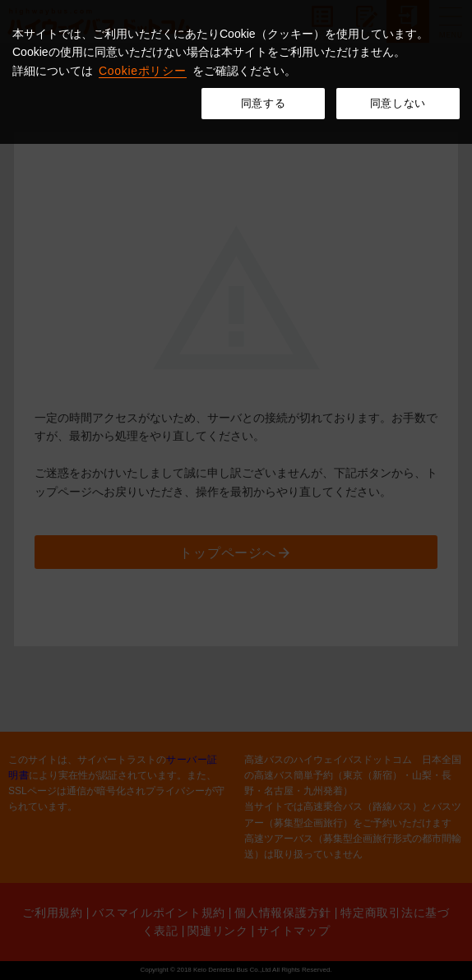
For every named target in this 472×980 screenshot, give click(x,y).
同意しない (398, 103)
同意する (264, 103)
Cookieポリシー (143, 71)
